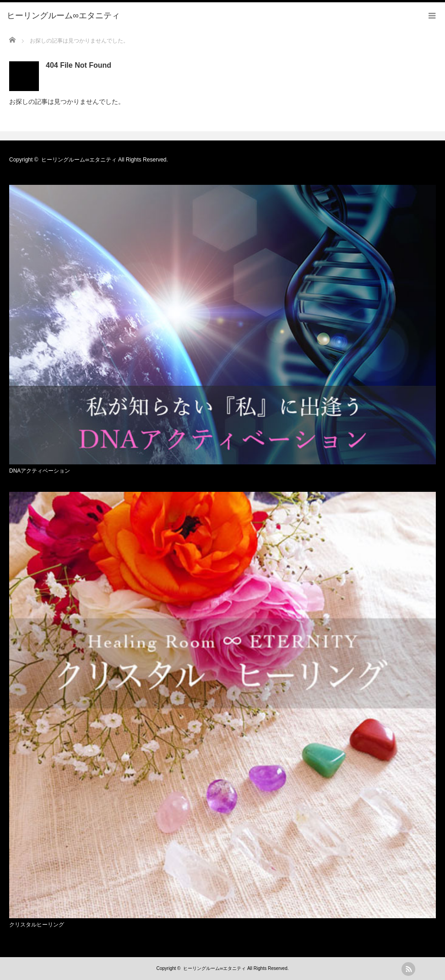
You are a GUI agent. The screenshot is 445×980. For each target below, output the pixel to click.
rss (408, 969)
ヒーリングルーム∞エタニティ (79, 160)
